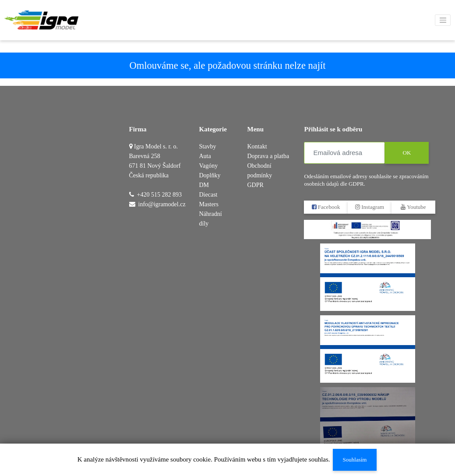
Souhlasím (354, 460)
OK (407, 153)
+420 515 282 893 (159, 195)
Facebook (326, 207)
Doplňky (210, 175)
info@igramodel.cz (162, 204)
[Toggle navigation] (443, 20)
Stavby (208, 146)
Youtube (414, 207)
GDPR (255, 185)
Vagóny (209, 166)
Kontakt (257, 146)
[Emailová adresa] (344, 153)
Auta (205, 156)
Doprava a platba (268, 156)
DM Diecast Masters (209, 195)
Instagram (370, 207)
